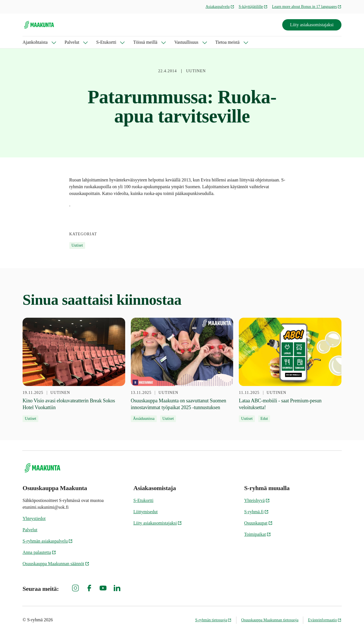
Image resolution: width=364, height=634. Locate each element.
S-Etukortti (106, 42)
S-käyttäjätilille (253, 7)
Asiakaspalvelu (220, 7)
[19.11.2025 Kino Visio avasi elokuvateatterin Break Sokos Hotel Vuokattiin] (74, 370)
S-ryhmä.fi (256, 512)
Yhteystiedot (34, 518)
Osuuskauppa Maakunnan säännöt (56, 564)
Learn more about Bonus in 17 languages (307, 7)
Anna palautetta (39, 552)
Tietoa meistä (228, 42)
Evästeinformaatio (325, 620)
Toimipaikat (258, 534)
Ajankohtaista (35, 42)
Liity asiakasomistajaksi (312, 25)
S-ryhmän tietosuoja (213, 620)
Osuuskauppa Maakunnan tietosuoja (270, 620)
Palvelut (72, 42)
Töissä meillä (145, 42)
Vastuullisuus (186, 42)
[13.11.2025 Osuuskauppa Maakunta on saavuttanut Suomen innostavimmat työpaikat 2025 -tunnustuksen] (182, 370)
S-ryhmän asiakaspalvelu (48, 541)
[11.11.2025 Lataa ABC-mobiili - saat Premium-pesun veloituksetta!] (290, 370)
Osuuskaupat (258, 523)
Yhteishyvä (257, 500)
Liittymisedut (145, 512)
